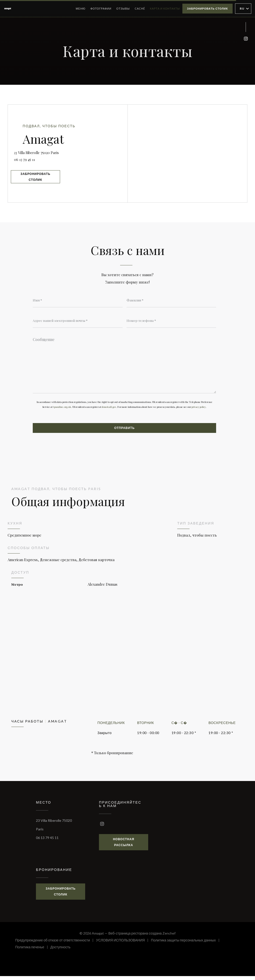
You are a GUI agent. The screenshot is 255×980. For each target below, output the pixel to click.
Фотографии (101, 8)
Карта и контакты (165, 8)
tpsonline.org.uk (62, 410)
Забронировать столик (207, 8)
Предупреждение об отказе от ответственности (56, 945)
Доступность (61, 952)
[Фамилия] (171, 300)
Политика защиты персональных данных (186, 945)
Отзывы (123, 8)
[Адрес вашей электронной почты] (78, 321)
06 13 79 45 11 (33, 158)
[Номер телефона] (171, 321)
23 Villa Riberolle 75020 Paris (73, 150)
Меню (81, 8)
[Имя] (78, 300)
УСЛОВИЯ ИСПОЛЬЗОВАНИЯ (123, 945)
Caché (140, 8)
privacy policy (199, 410)
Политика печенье (33, 952)
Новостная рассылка (124, 846)
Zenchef (169, 937)
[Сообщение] (124, 366)
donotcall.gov (109, 410)
